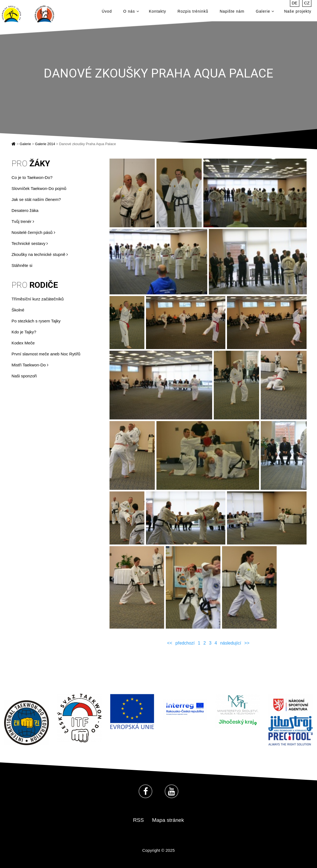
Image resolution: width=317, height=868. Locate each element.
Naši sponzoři (24, 376)
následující (231, 643)
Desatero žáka (25, 210)
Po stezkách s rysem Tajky (36, 321)
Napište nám (232, 12)
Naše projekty (298, 12)
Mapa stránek (168, 820)
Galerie (265, 12)
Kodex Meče (23, 343)
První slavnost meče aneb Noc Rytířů (46, 354)
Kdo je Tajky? (24, 332)
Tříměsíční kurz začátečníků (38, 299)
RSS (138, 820)
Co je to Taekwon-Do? (32, 177)
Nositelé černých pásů (33, 232)
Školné (18, 310)
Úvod (107, 12)
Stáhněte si (22, 265)
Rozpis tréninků (193, 12)
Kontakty (157, 12)
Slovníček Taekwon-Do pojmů (39, 188)
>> (247, 643)
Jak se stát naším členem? (36, 199)
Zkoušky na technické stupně (40, 254)
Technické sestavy (30, 243)
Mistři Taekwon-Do (30, 365)
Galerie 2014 (45, 144)
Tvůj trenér (23, 221)
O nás (131, 12)
